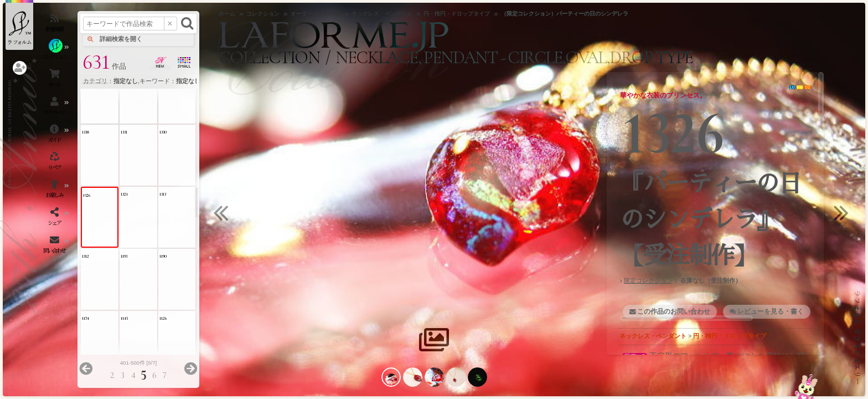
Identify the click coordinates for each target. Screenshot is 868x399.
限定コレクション (648, 280)
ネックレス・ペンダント (653, 336)
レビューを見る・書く (771, 311)
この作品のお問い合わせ (674, 311)
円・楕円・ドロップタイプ (730, 336)
